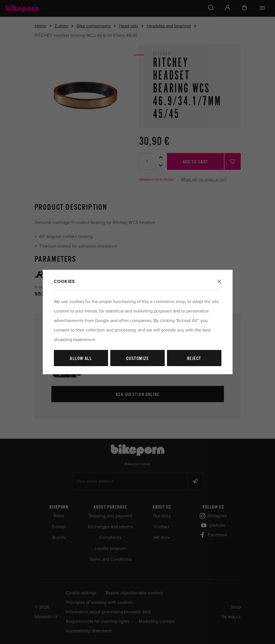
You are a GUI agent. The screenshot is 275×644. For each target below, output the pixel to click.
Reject (194, 359)
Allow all (81, 359)
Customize (137, 359)
